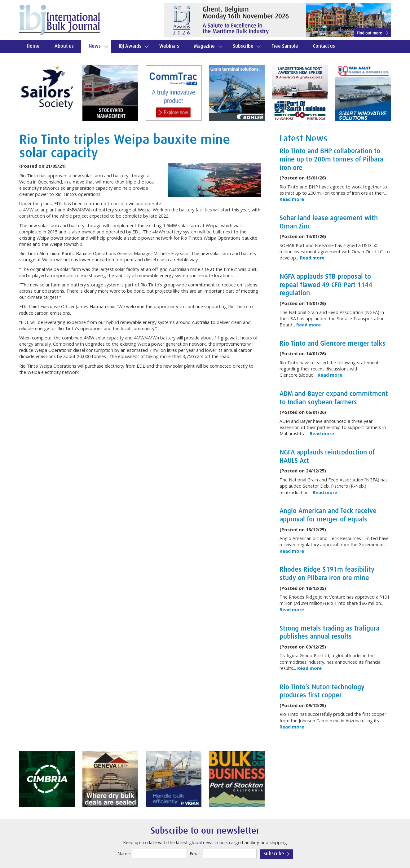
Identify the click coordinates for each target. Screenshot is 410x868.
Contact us (324, 46)
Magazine (204, 46)
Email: (196, 854)
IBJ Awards (130, 46)
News (95, 46)
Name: (124, 854)
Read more (292, 199)
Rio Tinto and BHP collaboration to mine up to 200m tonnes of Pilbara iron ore (331, 159)
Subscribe (243, 46)
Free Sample (285, 46)
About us (64, 46)
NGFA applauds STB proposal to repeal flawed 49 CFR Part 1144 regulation (326, 285)
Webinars (169, 46)
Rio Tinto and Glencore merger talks (333, 344)
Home (33, 46)
